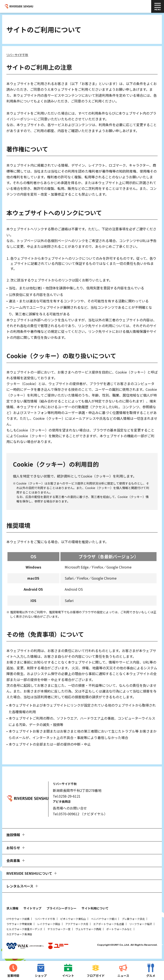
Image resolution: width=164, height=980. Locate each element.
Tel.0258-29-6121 (67, 796)
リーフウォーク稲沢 (141, 924)
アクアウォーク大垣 (77, 924)
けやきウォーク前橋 (18, 919)
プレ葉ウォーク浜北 (133, 919)
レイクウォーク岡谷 (49, 924)
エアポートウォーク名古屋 (109, 924)
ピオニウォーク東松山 (73, 919)
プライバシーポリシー (61, 908)
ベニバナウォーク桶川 (104, 919)
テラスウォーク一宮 (59, 929)
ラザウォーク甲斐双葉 (19, 924)
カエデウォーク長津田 (19, 934)
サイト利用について (95, 908)
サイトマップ (32, 908)
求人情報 (12, 908)
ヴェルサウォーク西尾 (88, 929)
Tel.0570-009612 (66, 814)
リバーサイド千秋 (45, 919)
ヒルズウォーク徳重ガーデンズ (24, 929)
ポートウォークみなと (119, 929)
